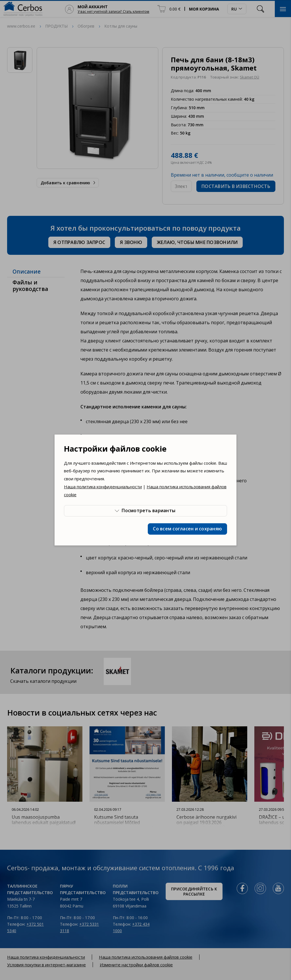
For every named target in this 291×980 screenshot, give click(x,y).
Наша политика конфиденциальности (103, 487)
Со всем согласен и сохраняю (187, 529)
